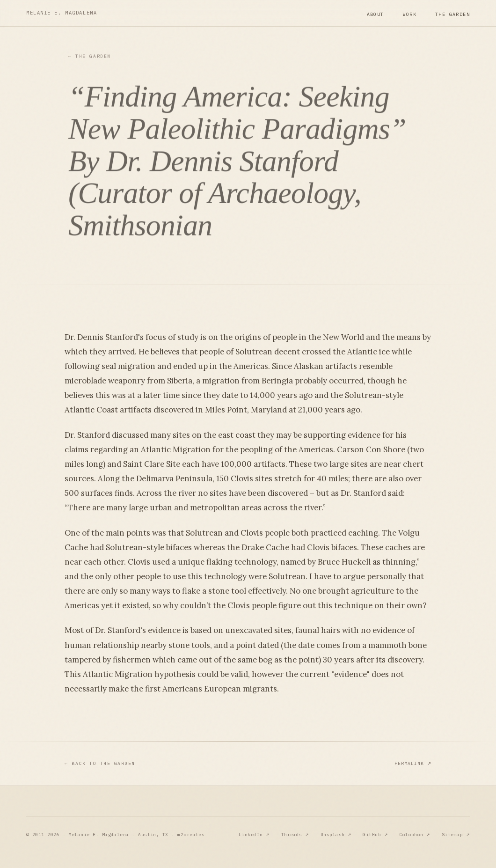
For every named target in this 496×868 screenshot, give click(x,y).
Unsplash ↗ (336, 835)
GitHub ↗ (375, 835)
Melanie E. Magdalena (62, 13)
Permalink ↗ (413, 763)
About (376, 14)
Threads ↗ (295, 835)
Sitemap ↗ (456, 835)
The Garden (452, 14)
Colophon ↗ (415, 835)
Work (410, 14)
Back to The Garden (100, 764)
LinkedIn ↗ (254, 835)
